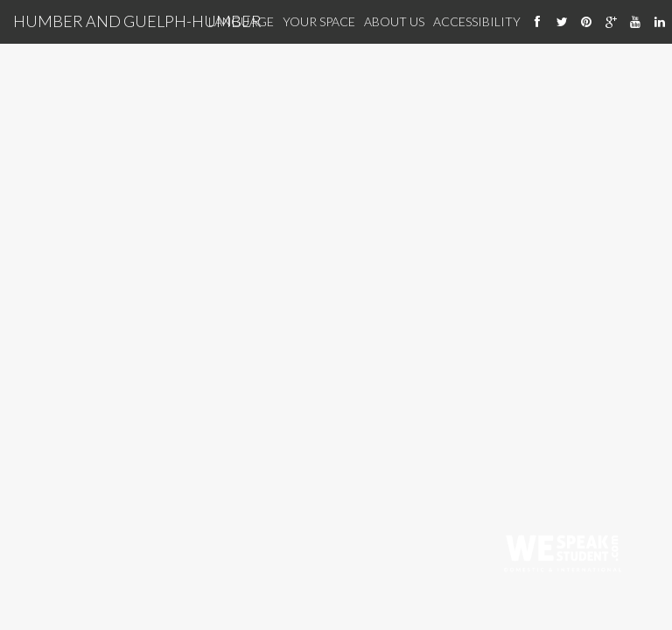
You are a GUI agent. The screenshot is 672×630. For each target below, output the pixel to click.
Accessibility (477, 21)
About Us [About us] (394, 21)
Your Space (319, 21)
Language (241, 21)
